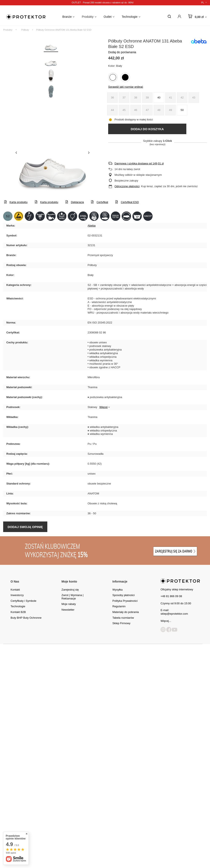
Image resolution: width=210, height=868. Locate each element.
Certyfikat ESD (130, 202)
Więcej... (166, 621)
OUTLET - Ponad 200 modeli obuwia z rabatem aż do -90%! (103, 3)
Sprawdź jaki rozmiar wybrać (126, 87)
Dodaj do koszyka (147, 129)
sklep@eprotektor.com (174, 614)
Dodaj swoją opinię (25, 527)
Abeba (92, 226)
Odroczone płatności (127, 186)
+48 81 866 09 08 (171, 596)
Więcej (103, 407)
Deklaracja (77, 202)
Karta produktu (18, 202)
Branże (67, 17)
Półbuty (25, 30)
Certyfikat (102, 202)
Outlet (108, 17)
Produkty (88, 17)
